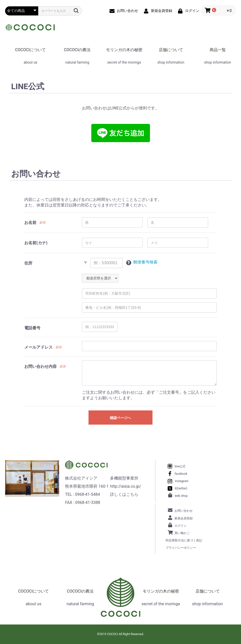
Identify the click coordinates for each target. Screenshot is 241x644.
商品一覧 (218, 50)
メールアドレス (38, 347)
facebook (181, 474)
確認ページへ (120, 418)
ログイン (181, 526)
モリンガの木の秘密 (124, 50)
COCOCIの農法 (77, 50)
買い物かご (182, 533)
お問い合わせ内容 (40, 366)
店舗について (171, 50)
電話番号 (32, 328)
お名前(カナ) (36, 243)
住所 (28, 263)
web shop (181, 496)
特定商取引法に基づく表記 (184, 540)
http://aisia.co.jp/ (125, 486)
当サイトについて (62, 559)
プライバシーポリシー (181, 548)
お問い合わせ (184, 511)
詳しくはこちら (124, 494)
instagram (182, 481)
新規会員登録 (184, 518)
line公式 (180, 466)
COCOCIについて (31, 50)
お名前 (30, 223)
